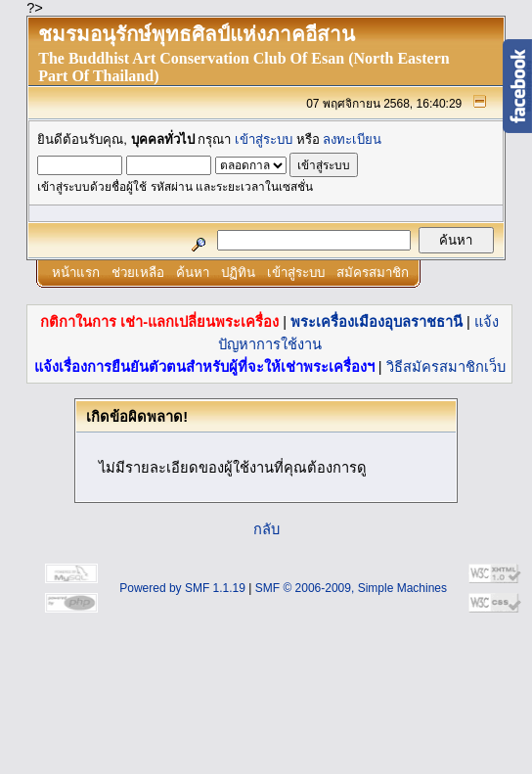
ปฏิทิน (238, 273)
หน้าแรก (76, 273)
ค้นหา (193, 273)
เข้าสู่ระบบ (264, 139)
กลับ (266, 529)
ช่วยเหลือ (138, 273)
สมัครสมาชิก (373, 273)
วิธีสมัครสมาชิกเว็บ (446, 367)
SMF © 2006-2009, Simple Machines (351, 588)
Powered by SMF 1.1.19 (182, 588)
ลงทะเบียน (352, 139)
